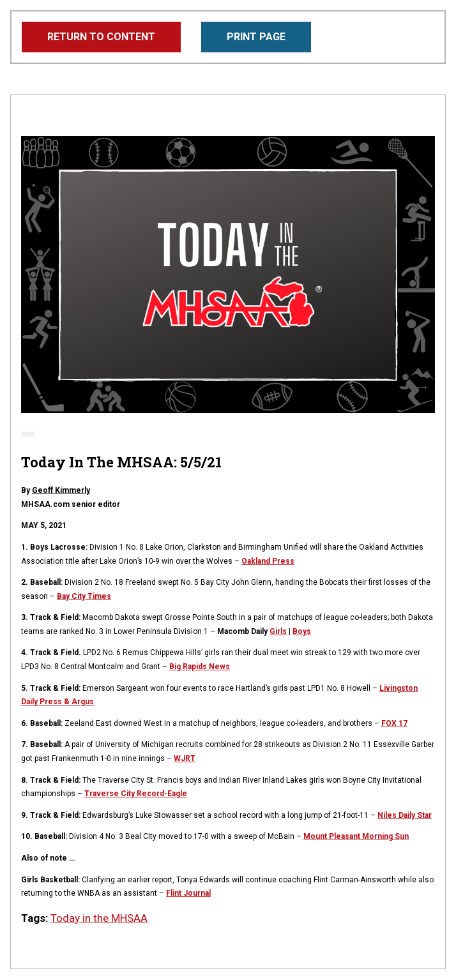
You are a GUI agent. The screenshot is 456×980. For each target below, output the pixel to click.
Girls (278, 631)
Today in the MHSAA (99, 918)
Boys (302, 631)
